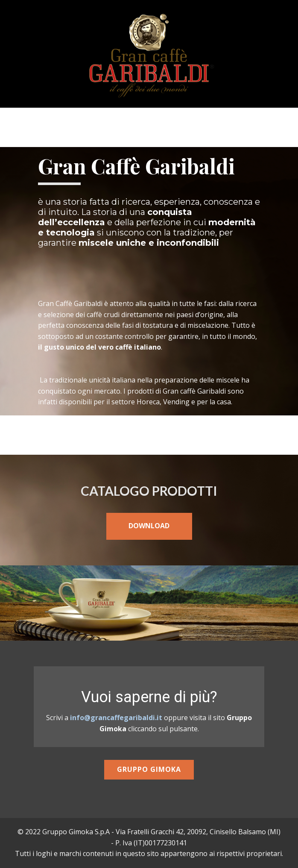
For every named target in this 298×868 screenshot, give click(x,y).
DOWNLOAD (149, 526)
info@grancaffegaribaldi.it (116, 718)
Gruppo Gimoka (149, 769)
